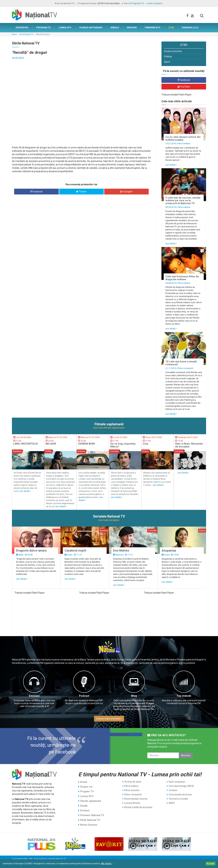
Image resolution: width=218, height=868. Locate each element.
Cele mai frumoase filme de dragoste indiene (182, 278)
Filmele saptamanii (90, 799)
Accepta (211, 864)
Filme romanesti (185, 368)
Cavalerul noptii (75, 551)
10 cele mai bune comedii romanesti (181, 363)
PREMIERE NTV (153, 27)
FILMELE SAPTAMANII (91, 27)
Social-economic (173, 51)
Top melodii (184, 696)
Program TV (87, 790)
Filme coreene (132, 790)
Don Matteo (121, 551)
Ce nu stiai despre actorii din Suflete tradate (183, 138)
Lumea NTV (86, 795)
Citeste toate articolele (109, 719)
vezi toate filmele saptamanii (109, 428)
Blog (134, 696)
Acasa (14, 34)
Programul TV (138, 3)
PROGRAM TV (44, 27)
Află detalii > (107, 864)
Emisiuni (34, 696)
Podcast (84, 696)
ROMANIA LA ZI (190, 27)
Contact (173, 790)
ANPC (172, 803)
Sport (167, 62)
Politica (168, 56)
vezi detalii (171, 165)
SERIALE (115, 27)
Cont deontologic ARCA (181, 786)
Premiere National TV (92, 812)
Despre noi (86, 786)
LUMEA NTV (65, 27)
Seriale (84, 803)
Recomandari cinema (136, 799)
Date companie (155, 3)
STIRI (171, 27)
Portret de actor (133, 782)
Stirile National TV (26, 34)
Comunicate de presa (180, 795)
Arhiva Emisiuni (88, 820)
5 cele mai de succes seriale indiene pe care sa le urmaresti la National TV (183, 200)
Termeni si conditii (178, 799)
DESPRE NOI (22, 27)
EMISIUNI (132, 27)
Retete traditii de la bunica (138, 807)
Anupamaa (169, 551)
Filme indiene (184, 144)
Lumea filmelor (132, 803)
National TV (136, 734)
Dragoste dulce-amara (31, 551)
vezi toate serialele (109, 520)
